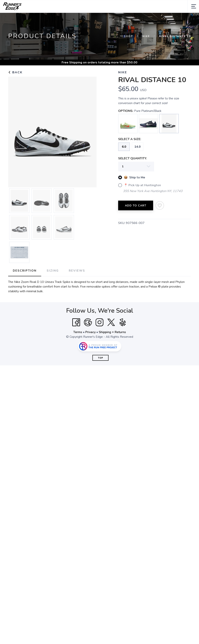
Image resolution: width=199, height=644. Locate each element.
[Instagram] (99, 322)
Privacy (90, 332)
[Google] (88, 322)
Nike (146, 36)
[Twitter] (111, 322)
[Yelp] (123, 322)
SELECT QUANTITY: (133, 158)
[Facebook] (76, 322)
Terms (78, 332)
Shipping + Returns (112, 332)
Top (101, 358)
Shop (128, 36)
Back (15, 72)
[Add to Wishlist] (160, 205)
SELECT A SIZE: (130, 139)
